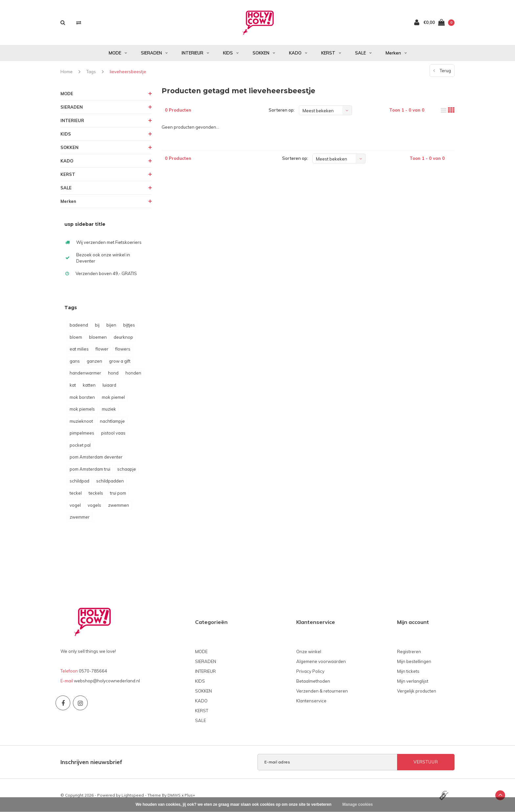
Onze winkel (309, 652)
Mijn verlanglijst (413, 681)
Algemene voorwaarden (321, 661)
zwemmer (80, 517)
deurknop (123, 337)
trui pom (118, 493)
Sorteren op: (282, 110)
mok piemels (82, 409)
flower (102, 349)
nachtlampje (112, 421)
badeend (79, 325)
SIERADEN (154, 53)
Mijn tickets (408, 671)
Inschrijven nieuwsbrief (91, 762)
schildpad (79, 481)
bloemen (98, 337)
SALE (363, 53)
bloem (76, 337)
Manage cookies (358, 804)
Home (67, 72)
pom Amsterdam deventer (96, 457)
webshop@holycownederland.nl (107, 681)
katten (89, 385)
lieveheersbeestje (128, 72)
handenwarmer (85, 373)
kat (73, 385)
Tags (91, 72)
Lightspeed (133, 795)
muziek (109, 409)
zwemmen (119, 505)
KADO (298, 53)
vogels (94, 505)
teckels (96, 493)
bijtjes (129, 325)
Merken (396, 53)
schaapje (127, 469)
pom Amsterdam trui (90, 469)
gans (75, 361)
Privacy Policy (310, 671)
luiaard (109, 385)
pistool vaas (113, 433)
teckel (76, 493)
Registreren (409, 652)
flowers (123, 349)
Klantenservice (311, 701)
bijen (111, 325)
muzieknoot (81, 421)
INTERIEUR (195, 53)
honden (133, 373)
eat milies (79, 349)
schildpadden (110, 481)
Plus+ (190, 795)
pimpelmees (82, 433)
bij (97, 325)
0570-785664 (93, 671)
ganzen (94, 361)
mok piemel (113, 397)
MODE (118, 53)
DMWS (174, 795)
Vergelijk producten (417, 691)
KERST (331, 53)
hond (113, 373)
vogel (75, 505)
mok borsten (82, 397)
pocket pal (80, 445)
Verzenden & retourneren (322, 691)
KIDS (231, 53)
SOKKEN (264, 53)
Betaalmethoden (313, 681)
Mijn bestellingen (414, 661)
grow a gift (120, 361)
